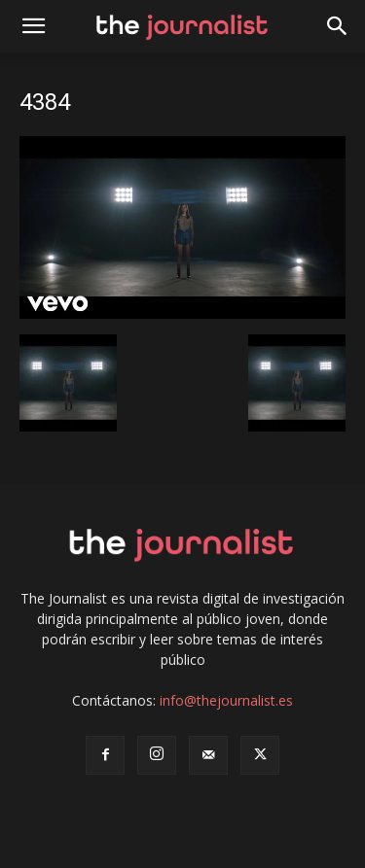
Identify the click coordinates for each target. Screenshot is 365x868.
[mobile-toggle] (33, 26)
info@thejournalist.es (226, 700)
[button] (338, 26)
